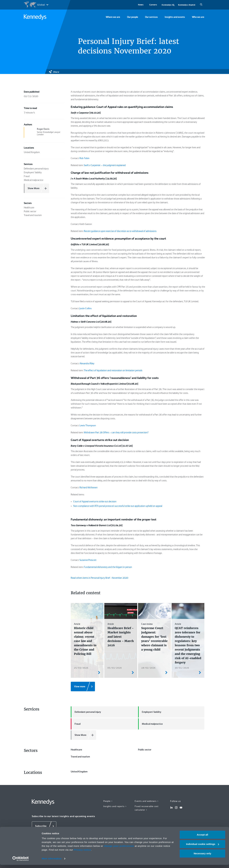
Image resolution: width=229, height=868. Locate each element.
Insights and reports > (115, 806)
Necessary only (202, 856)
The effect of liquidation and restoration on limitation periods (113, 370)
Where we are (113, 17)
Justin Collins (86, 308)
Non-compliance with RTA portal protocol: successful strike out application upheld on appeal (118, 506)
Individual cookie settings (203, 847)
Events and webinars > (147, 801)
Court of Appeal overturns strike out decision (95, 502)
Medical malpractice (150, 724)
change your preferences (119, 849)
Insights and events (175, 17)
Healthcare (76, 750)
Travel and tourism (80, 757)
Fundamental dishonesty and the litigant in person (108, 567)
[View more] (83, 687)
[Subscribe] (44, 826)
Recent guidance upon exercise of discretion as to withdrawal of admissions (120, 231)
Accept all (203, 838)
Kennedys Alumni (187, 5)
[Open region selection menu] (36, 5)
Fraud (76, 724)
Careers (153, 5)
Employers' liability (150, 712)
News (141, 5)
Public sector (145, 750)
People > (108, 801)
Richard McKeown (88, 488)
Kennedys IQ (168, 5)
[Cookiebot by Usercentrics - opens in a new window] (21, 862)
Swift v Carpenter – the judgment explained (105, 165)
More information (52, 862)
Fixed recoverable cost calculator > (147, 808)
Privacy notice (82, 853)
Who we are (198, 17)
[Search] (201, 5)
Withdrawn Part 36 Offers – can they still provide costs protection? (116, 432)
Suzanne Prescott (88, 560)
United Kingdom (79, 772)
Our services (151, 17)
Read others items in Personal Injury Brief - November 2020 (99, 578)
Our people (133, 17)
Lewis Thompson (88, 425)
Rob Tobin (84, 158)
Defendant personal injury (86, 712)
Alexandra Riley (87, 363)
